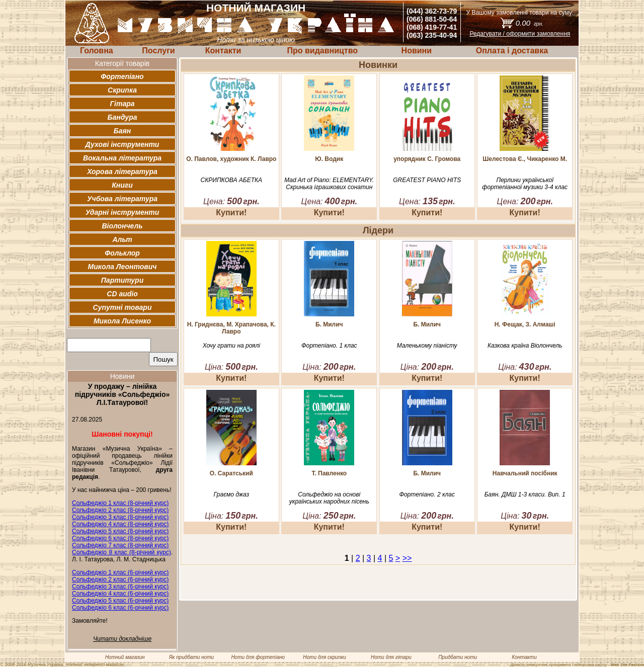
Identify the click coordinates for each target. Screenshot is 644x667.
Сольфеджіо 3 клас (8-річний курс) (120, 517)
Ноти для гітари (391, 657)
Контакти (223, 51)
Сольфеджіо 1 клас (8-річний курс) (120, 503)
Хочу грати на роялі (231, 346)
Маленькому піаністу (427, 346)
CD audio (122, 294)
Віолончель (122, 226)
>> (407, 558)
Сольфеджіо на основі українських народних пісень (329, 498)
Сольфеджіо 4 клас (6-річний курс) (120, 594)
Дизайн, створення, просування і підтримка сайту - (577, 665)
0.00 (530, 23)
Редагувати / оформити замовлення (520, 34)
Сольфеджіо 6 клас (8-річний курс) (120, 538)
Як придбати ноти (191, 657)
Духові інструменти (123, 144)
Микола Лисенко (122, 321)
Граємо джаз (231, 494)
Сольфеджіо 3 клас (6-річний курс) (120, 587)
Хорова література (122, 172)
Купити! (231, 213)
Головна (97, 51)
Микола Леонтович (123, 267)
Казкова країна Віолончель (525, 346)
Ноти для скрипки (324, 657)
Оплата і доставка (512, 51)
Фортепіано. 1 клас (329, 346)
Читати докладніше (122, 639)
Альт (122, 239)
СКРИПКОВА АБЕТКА (231, 180)
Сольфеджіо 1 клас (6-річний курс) (120, 572)
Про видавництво (322, 51)
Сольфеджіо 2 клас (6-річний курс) (120, 579)
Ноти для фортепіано (258, 657)
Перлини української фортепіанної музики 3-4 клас (525, 184)
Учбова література (122, 199)
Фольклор (122, 253)
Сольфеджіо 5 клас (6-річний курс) (120, 601)
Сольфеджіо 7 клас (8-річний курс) (120, 545)
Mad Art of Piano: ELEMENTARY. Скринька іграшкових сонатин (329, 184)
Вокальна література (122, 158)
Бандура (123, 117)
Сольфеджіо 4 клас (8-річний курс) (120, 524)
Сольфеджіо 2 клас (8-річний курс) (120, 510)
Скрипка (122, 90)
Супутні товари (123, 307)
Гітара (122, 104)
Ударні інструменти (123, 212)
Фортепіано (122, 76)
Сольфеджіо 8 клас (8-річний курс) (122, 552)
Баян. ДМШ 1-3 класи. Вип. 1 (525, 494)
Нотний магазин (125, 657)
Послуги (158, 51)
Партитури (122, 280)
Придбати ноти (458, 657)
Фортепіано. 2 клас (427, 494)
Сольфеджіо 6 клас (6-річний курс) (120, 608)
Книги (122, 185)
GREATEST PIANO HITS (427, 180)
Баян (122, 131)
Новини (417, 51)
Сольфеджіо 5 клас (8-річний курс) (120, 531)
